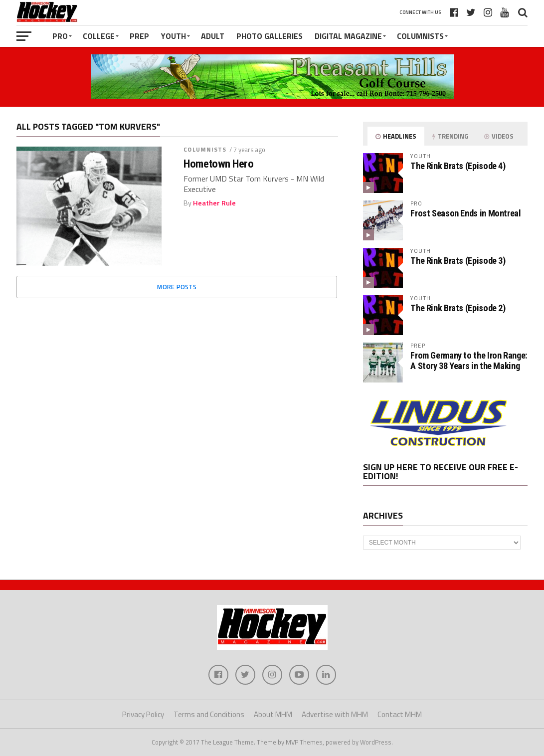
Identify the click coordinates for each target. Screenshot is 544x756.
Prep (139, 36)
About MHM (273, 714)
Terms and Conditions (209, 714)
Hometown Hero (218, 164)
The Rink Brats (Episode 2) (458, 308)
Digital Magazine (348, 36)
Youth (174, 36)
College (99, 36)
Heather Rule (214, 203)
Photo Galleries (270, 36)
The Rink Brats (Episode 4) (458, 166)
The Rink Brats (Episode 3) (458, 261)
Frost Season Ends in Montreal (465, 213)
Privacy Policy (143, 714)
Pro (60, 36)
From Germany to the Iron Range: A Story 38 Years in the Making (469, 360)
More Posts (177, 287)
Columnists (420, 36)
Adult (213, 36)
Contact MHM (400, 714)
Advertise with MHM (335, 714)
